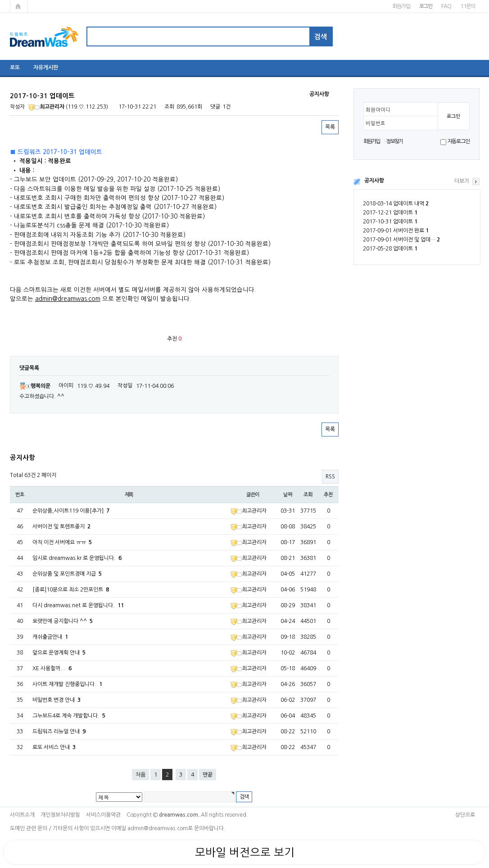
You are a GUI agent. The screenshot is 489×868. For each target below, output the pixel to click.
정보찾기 (394, 141)
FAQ (446, 6)
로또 (15, 68)
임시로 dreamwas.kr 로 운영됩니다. (77, 558)
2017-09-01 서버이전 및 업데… (401, 240)
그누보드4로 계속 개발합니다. (69, 716)
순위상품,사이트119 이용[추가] (71, 511)
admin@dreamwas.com (68, 299)
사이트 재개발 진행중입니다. (67, 684)
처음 (140, 775)
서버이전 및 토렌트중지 (61, 527)
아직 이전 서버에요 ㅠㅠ (62, 542)
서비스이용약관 (103, 815)
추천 (328, 495)
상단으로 (465, 815)
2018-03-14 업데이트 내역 (396, 204)
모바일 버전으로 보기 (245, 852)
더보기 (462, 181)
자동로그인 (459, 141)
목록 (330, 127)
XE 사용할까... (52, 668)
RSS (330, 477)
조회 (308, 495)
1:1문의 (468, 6)
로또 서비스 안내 (54, 747)
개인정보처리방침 (60, 815)
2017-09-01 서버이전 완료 (396, 231)
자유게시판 (46, 68)
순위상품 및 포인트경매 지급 (67, 574)
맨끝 (208, 775)
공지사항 (374, 181)
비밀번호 (376, 123)
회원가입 (401, 6)
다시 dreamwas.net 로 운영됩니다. (78, 605)
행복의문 (35, 386)
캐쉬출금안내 (50, 637)
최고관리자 (46, 107)
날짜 (288, 495)
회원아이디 (378, 110)
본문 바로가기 (0, 0)
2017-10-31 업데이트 (390, 222)
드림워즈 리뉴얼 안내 (59, 732)
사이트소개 (22, 815)
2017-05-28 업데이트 (390, 249)
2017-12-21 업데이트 (390, 213)
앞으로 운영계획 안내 (59, 653)
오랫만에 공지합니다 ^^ (63, 621)
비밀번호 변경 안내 (57, 700)
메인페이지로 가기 (19, 6)
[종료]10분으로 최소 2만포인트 (71, 590)
